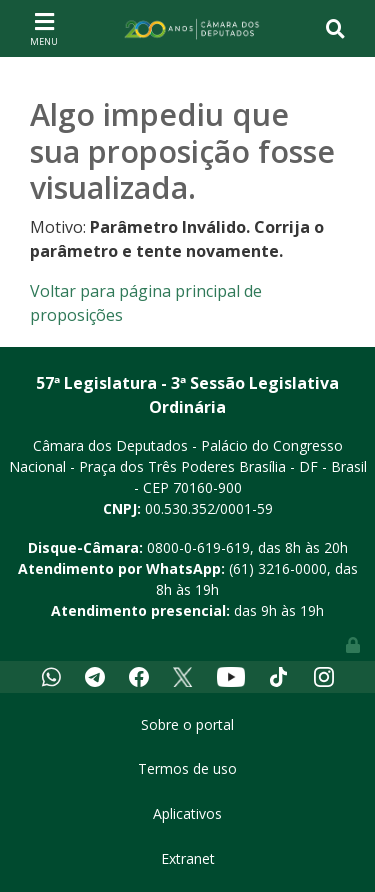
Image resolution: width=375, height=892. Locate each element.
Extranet (188, 858)
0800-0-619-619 (198, 547)
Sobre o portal (187, 724)
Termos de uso (187, 768)
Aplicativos (187, 813)
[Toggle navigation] (44, 28)
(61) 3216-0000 (278, 568)
